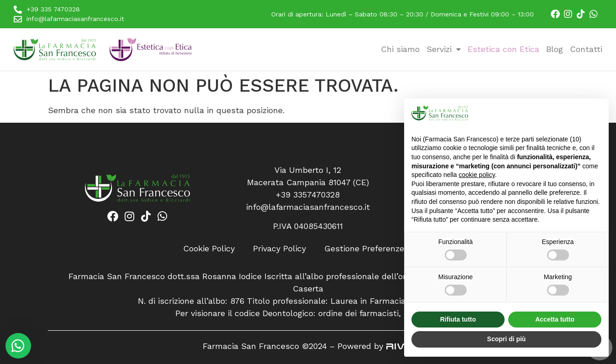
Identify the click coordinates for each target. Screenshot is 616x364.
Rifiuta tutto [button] (458, 319)
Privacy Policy (279, 248)
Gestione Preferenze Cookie (379, 248)
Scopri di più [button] (507, 339)
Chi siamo (400, 49)
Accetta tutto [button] (555, 319)
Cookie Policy (209, 248)
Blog (555, 49)
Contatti (586, 49)
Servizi (444, 49)
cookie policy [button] (477, 175)
